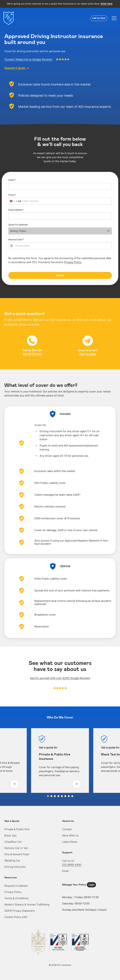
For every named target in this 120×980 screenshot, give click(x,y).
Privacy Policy (73, 262)
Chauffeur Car (13, 842)
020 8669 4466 (72, 865)
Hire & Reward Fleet (17, 854)
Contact (67, 829)
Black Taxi (11, 835)
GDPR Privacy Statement (20, 911)
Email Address (16, 210)
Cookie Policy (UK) (16, 917)
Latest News (70, 842)
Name (12, 180)
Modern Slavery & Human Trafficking (27, 904)
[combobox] (15, 201)
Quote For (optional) (18, 225)
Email (65, 871)
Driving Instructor (15, 867)
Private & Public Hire (17, 829)
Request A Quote (17, 68)
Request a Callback (16, 886)
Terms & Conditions (16, 898)
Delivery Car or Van (16, 848)
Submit (60, 275)
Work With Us (70, 835)
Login (91, 885)
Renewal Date (16, 240)
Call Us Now (99, 18)
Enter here (107, 4)
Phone (12, 195)
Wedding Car (12, 861)
